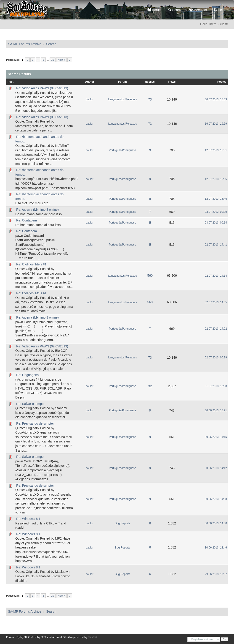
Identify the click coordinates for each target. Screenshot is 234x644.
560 (150, 276)
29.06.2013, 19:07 (216, 574)
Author (90, 82)
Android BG (59, 637)
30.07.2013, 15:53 (216, 99)
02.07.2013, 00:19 (216, 357)
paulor (89, 99)
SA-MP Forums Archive (25, 44)
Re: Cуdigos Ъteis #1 (31, 264)
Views (172, 82)
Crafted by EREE (37, 637)
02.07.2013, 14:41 (216, 245)
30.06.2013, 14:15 (216, 437)
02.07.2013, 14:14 (216, 276)
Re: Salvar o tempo (30, 404)
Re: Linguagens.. (28, 375)
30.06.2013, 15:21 (216, 410)
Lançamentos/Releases (122, 99)
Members (198, 10)
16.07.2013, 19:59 (216, 124)
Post (11, 82)
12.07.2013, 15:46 (216, 199)
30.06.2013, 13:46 (216, 548)
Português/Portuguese (122, 150)
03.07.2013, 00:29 (216, 212)
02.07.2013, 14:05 (216, 302)
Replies (150, 82)
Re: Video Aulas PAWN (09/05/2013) (42, 88)
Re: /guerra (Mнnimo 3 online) (37, 210)
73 (150, 99)
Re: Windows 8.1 (28, 519)
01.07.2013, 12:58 (216, 386)
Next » (61, 60)
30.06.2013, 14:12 (216, 468)
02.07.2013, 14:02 (216, 329)
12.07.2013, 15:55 (216, 179)
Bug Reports (123, 523)
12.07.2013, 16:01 (216, 150)
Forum (155, 10)
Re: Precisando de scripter (35, 423)
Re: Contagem (27, 220)
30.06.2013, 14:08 (216, 499)
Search (175, 10)
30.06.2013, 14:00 (216, 523)
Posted (222, 82)
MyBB (24, 637)
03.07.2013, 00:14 (216, 223)
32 (150, 386)
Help (219, 10)
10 (53, 60)
